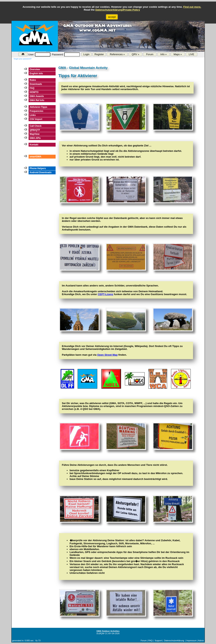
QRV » (135, 54)
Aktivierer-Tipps (39, 107)
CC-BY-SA (110, 633)
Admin (201, 641)
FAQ (32, 88)
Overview (35, 69)
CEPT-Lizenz (105, 294)
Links (33, 115)
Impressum (191, 641)
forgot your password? (23, 59)
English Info (36, 73)
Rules (33, 80)
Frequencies (37, 111)
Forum (150, 54)
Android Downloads (41, 172)
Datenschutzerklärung (174, 641)
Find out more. (192, 7)
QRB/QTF (35, 130)
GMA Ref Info (37, 100)
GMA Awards (37, 96)
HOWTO (34, 92)
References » (117, 54)
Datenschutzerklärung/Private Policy (118, 10)
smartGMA (36, 157)
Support (158, 641)
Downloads (36, 84)
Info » (164, 54)
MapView (35, 134)
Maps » (178, 54)
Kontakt (34, 145)
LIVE (191, 54)
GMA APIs (35, 138)
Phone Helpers (38, 168)
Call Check (36, 126)
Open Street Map (107, 355)
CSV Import (36, 119)
